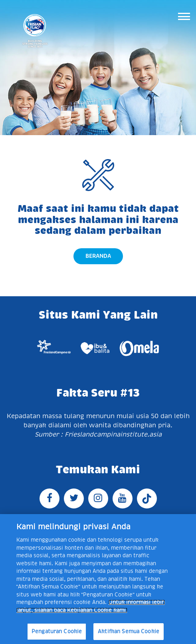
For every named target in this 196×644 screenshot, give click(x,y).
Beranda (98, 256)
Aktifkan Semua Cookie (129, 631)
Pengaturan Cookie (57, 631)
